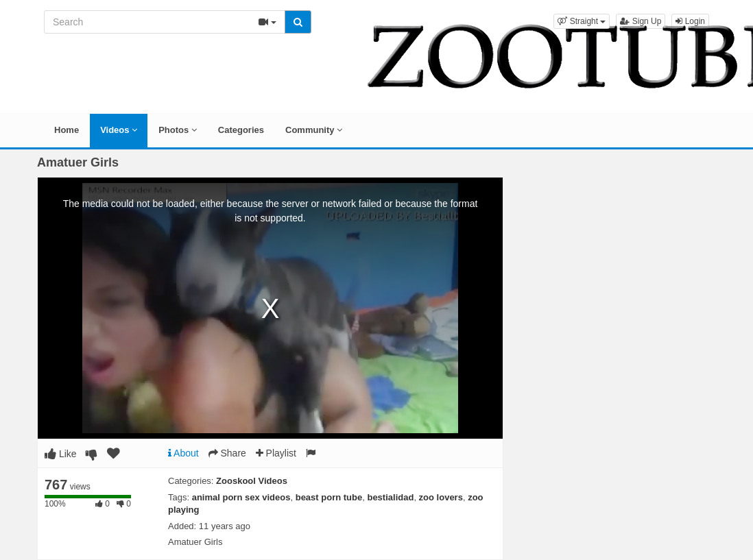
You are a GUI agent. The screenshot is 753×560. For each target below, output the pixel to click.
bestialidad (390, 497)
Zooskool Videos (252, 481)
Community (314, 130)
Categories (241, 130)
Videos (119, 130)
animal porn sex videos (241, 497)
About (183, 453)
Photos (178, 130)
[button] (582, 21)
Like (61, 454)
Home (67, 130)
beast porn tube (329, 497)
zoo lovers (441, 497)
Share (227, 453)
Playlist (276, 453)
